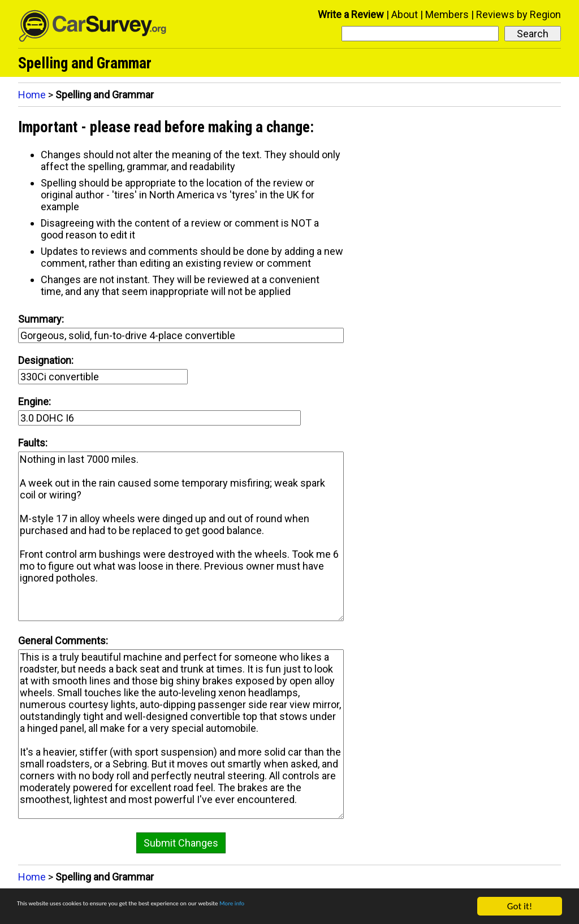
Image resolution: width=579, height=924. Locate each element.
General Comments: (63, 641)
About (405, 14)
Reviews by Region (518, 14)
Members (447, 14)
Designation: (46, 360)
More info (348, 907)
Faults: (33, 443)
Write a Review (351, 14)
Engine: (34, 402)
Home (32, 95)
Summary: (41, 319)
